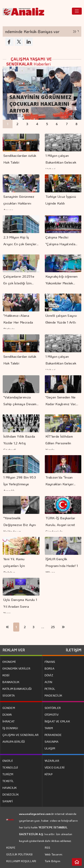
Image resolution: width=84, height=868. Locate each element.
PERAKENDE (53, 735)
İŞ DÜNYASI (10, 728)
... (43, 627)
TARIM (49, 728)
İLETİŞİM (74, 650)
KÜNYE (11, 848)
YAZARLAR (52, 761)
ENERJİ (8, 761)
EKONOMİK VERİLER (16, 668)
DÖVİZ (49, 675)
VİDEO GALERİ (55, 767)
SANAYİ (8, 801)
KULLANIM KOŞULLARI (21, 861)
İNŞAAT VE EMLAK (57, 721)
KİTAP (49, 774)
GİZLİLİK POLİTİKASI (19, 854)
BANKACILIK (11, 682)
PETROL (50, 689)
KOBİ (6, 675)
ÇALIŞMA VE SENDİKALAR (20, 735)
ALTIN (48, 682)
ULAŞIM (50, 748)
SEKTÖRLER (53, 708)
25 (53, 627)
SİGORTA (9, 695)
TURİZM (8, 774)
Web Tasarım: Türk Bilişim (54, 858)
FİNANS (50, 662)
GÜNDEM (9, 708)
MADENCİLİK (53, 695)
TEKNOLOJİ (10, 767)
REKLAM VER (14, 650)
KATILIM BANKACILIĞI (17, 689)
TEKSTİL (8, 781)
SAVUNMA (52, 741)
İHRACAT (9, 721)
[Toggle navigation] (77, 11)
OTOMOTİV (52, 714)
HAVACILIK (10, 788)
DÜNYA (7, 714)
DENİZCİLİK (11, 794)
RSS (48, 847)
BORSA (50, 668)
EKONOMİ (9, 662)
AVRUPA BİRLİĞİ (14, 741)
